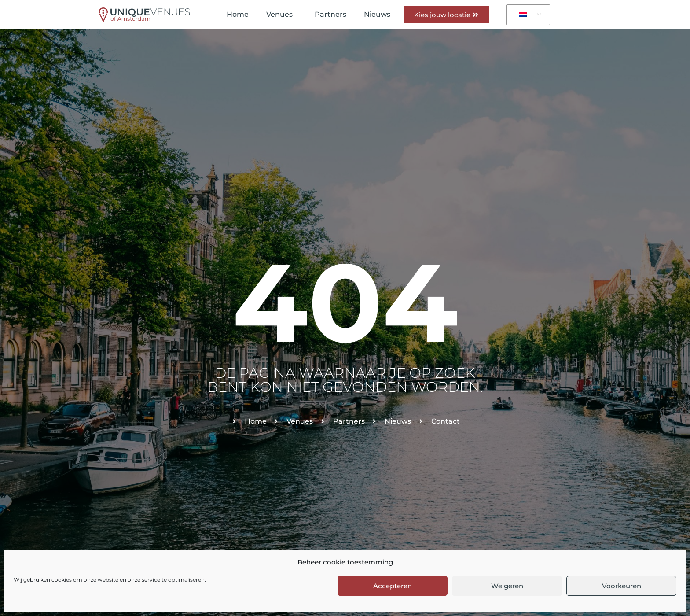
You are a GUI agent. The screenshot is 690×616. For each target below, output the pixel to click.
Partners (330, 14)
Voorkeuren (622, 586)
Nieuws (377, 14)
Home (238, 14)
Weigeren (507, 586)
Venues (282, 15)
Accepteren (393, 586)
